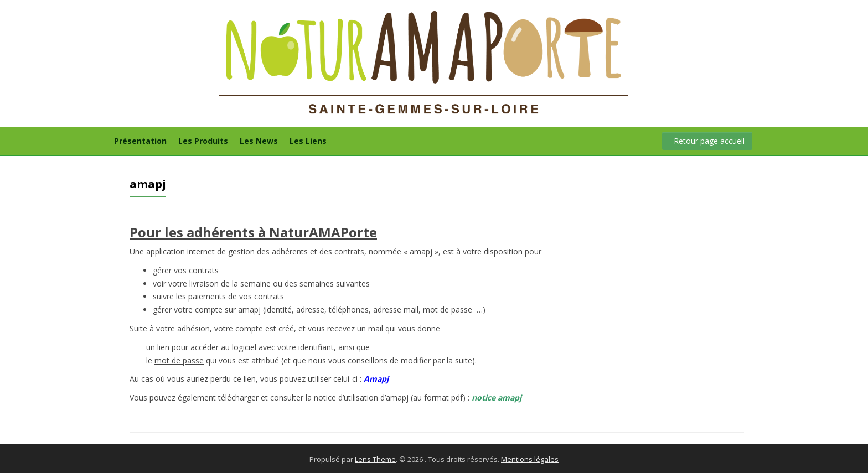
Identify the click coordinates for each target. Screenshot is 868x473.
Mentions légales (530, 459)
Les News (259, 141)
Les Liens (308, 141)
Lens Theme (375, 459)
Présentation (140, 141)
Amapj (376, 379)
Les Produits (203, 141)
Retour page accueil (709, 141)
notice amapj (497, 397)
